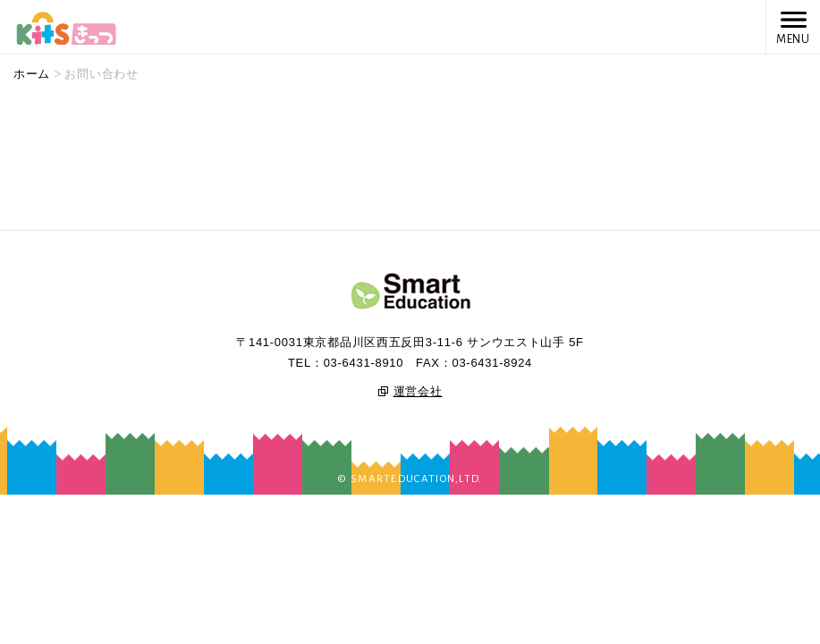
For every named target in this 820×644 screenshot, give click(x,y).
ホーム (32, 74)
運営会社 (418, 391)
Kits (66, 26)
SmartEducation (410, 292)
